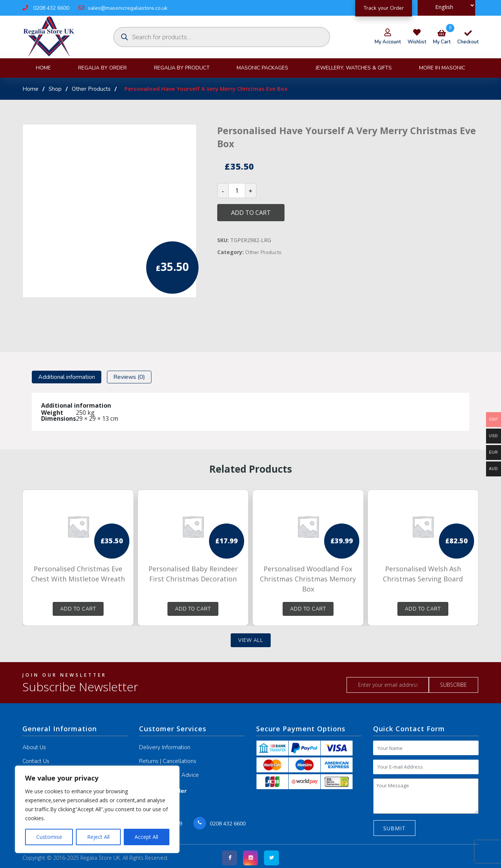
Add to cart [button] (78, 609)
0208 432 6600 (46, 8)
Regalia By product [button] (182, 68)
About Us (34, 747)
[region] (97, 809)
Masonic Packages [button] (262, 68)
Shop (55, 89)
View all (251, 640)
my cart (442, 38)
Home (43, 68)
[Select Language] (446, 5)
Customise (49, 837)
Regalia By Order (102, 68)
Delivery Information (165, 747)
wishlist (417, 42)
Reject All (98, 837)
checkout (468, 38)
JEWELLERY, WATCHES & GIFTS (354, 68)
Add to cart (251, 213)
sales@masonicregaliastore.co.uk (123, 8)
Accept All (146, 837)
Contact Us (36, 761)
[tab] (67, 377)
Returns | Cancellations (168, 761)
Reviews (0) (129, 377)
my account (388, 42)
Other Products (91, 89)
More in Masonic (442, 68)
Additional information (67, 377)
